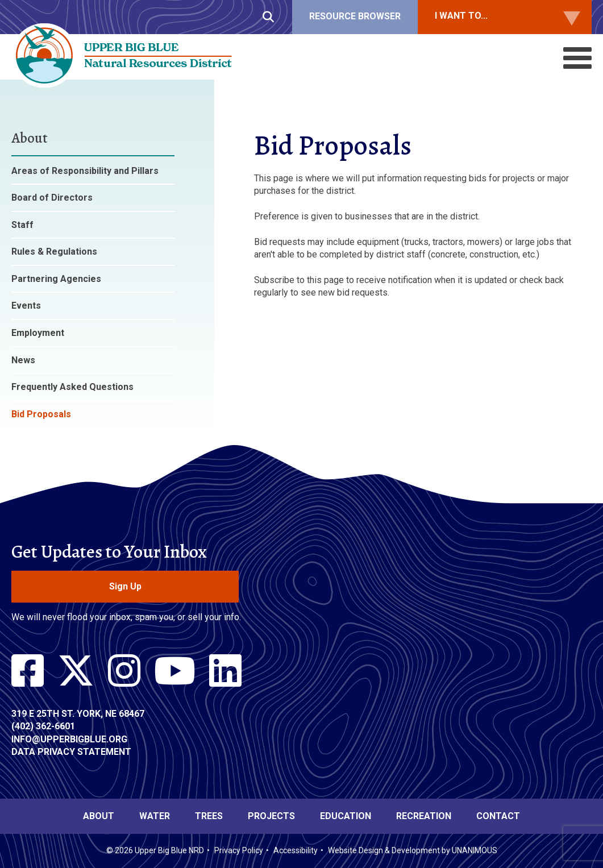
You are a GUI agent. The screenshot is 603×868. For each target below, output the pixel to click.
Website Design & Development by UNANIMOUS (413, 850)
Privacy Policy (239, 850)
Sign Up (125, 586)
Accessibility (296, 850)
